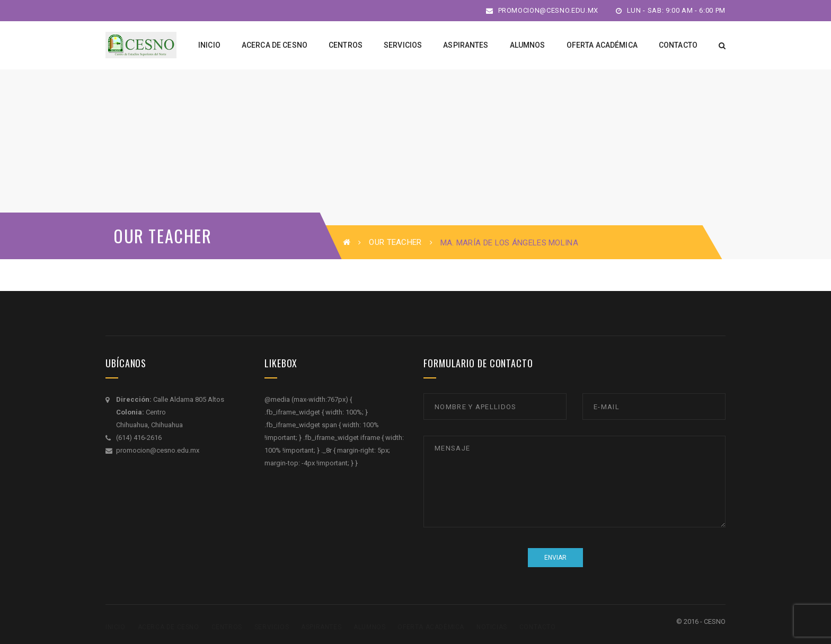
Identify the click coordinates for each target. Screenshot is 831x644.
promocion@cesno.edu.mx (542, 10)
